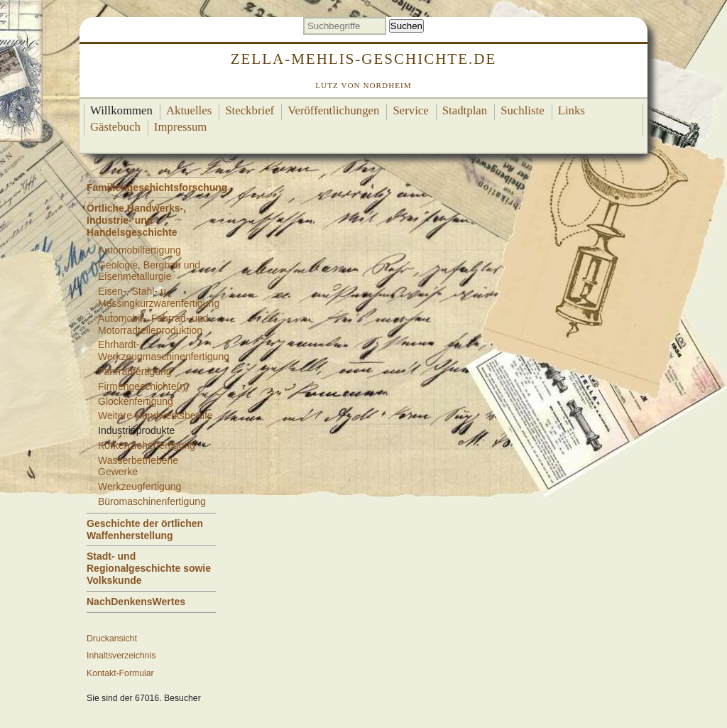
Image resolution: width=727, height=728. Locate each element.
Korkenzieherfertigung (147, 445)
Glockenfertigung (136, 401)
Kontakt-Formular (120, 673)
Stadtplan (465, 110)
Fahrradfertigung (135, 371)
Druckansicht (112, 639)
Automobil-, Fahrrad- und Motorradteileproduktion (153, 324)
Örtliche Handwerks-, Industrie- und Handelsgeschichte (136, 220)
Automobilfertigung (140, 250)
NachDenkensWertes (136, 602)
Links (572, 110)
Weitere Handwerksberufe (155, 415)
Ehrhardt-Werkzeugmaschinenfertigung (164, 351)
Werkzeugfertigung (140, 487)
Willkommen (121, 110)
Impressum (181, 127)
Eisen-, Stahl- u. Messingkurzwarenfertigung (159, 297)
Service (410, 110)
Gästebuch (115, 127)
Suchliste (523, 110)
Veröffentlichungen (333, 110)
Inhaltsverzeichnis (121, 656)
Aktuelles (189, 110)
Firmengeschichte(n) (143, 386)
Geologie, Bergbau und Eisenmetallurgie (149, 271)
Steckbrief (250, 110)
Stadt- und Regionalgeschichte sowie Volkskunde (149, 568)
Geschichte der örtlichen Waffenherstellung (145, 529)
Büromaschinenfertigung (152, 501)
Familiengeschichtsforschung (157, 188)
